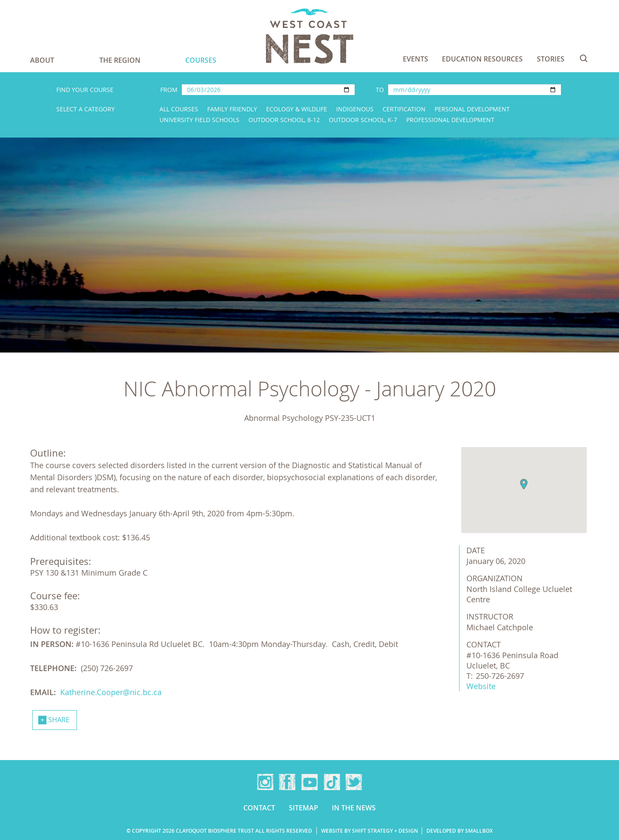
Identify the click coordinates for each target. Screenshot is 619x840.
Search (584, 58)
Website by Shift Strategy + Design (369, 831)
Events (415, 59)
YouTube (309, 782)
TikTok (332, 782)
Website (481, 686)
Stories (551, 59)
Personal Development (472, 109)
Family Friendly (232, 109)
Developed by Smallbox (460, 831)
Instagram (265, 782)
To (380, 90)
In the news (354, 808)
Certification (404, 109)
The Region (120, 60)
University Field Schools (199, 120)
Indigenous (355, 109)
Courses (201, 60)
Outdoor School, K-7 (363, 120)
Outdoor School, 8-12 (284, 120)
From (169, 90)
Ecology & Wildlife (297, 109)
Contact (259, 808)
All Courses (179, 109)
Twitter (354, 782)
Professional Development (450, 120)
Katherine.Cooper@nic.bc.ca (111, 692)
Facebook (287, 782)
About (42, 60)
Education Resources (482, 59)
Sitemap (303, 808)
